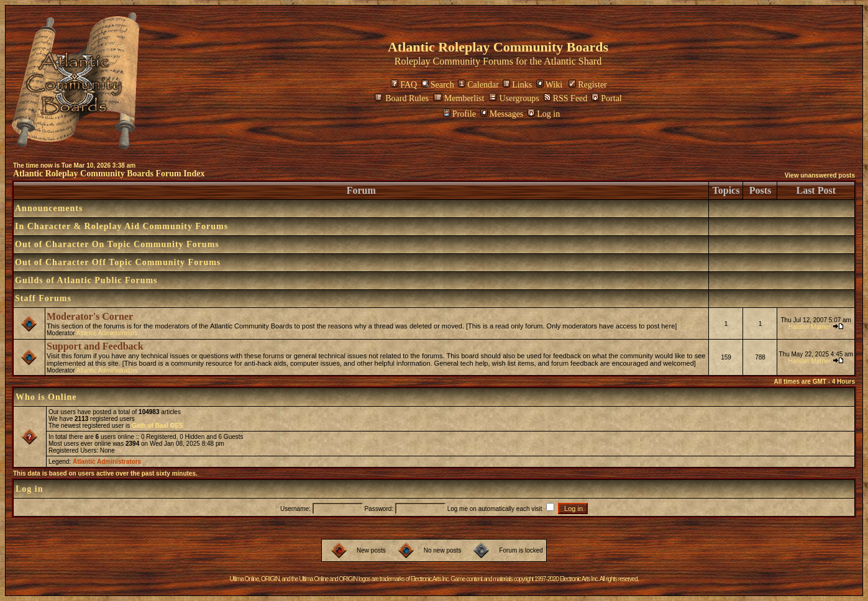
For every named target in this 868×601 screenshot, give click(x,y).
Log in (544, 114)
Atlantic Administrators (107, 333)
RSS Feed (566, 98)
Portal (606, 98)
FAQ (404, 85)
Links (517, 85)
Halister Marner (810, 327)
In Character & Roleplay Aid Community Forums (121, 226)
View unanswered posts (820, 175)
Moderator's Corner (90, 316)
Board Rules (402, 98)
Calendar (478, 85)
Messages (502, 114)
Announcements (49, 208)
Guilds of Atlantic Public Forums (86, 280)
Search (438, 85)
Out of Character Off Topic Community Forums (118, 262)
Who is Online (46, 397)
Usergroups (514, 98)
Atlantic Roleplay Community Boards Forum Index (109, 174)
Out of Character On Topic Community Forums (117, 244)
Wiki (549, 85)
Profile (459, 114)
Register (588, 85)
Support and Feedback (95, 346)
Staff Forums (43, 298)
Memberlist (459, 98)
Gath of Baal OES (158, 426)
